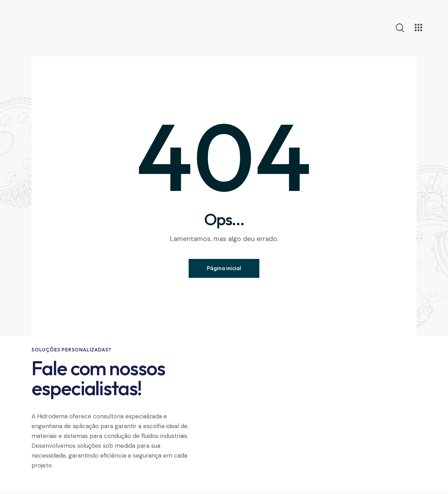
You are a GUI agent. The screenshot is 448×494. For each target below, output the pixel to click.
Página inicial (224, 268)
